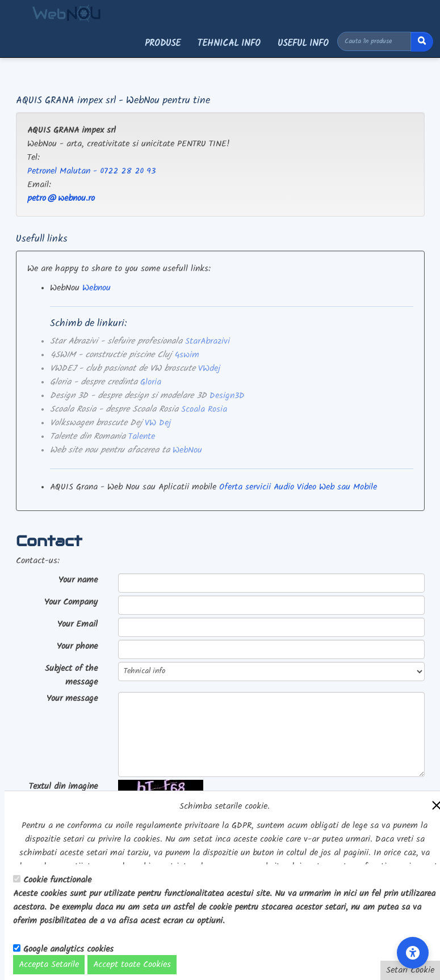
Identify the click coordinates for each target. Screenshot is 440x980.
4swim (187, 355)
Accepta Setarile (49, 965)
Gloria (151, 382)
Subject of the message (71, 675)
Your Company (71, 602)
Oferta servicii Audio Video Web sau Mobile (298, 487)
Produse (163, 43)
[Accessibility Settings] (413, 953)
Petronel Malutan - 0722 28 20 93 (91, 171)
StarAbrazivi (208, 341)
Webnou (97, 288)
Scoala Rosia (204, 409)
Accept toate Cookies (132, 965)
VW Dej (158, 423)
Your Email (77, 624)
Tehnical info (229, 43)
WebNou (187, 450)
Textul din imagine (63, 787)
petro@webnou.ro (61, 198)
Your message (72, 699)
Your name (78, 580)
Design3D (227, 396)
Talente (142, 437)
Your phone (77, 647)
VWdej (209, 369)
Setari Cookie (410, 970)
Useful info (303, 43)
